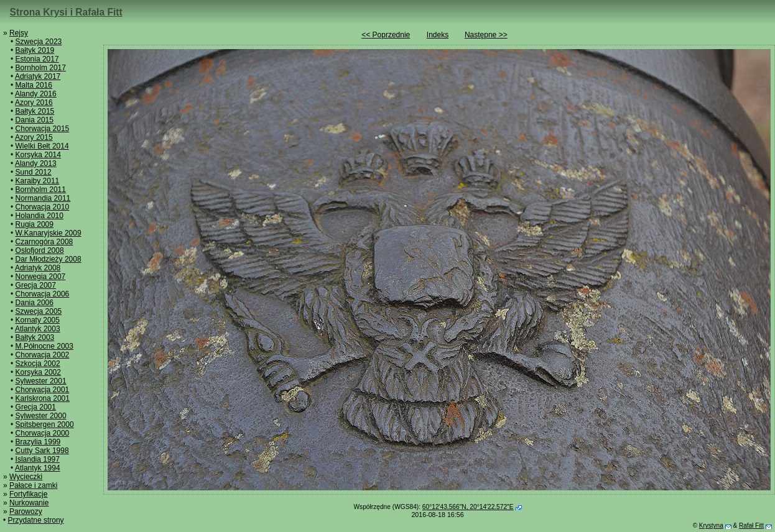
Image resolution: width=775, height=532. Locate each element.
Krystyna (711, 525)
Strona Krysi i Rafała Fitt (66, 12)
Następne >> (486, 35)
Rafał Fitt (751, 525)
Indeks (438, 35)
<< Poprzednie (386, 35)
